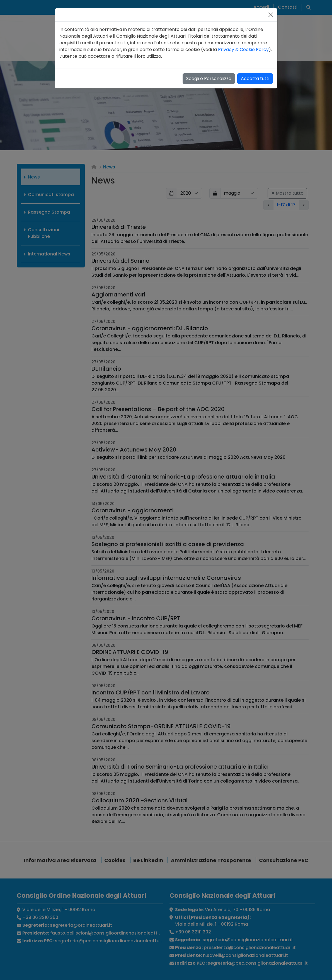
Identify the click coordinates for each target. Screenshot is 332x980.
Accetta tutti (255, 79)
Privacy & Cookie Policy (243, 50)
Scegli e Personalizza (209, 79)
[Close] (271, 15)
